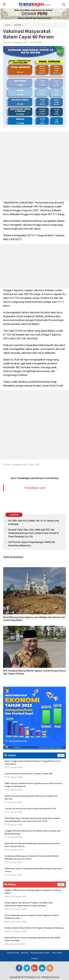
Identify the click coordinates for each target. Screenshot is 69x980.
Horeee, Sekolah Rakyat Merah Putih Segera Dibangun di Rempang (34, 928)
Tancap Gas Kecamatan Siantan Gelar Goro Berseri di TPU (30, 808)
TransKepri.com (35, 488)
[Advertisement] (34, 166)
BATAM (18, 25)
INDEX (61, 755)
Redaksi (25, 953)
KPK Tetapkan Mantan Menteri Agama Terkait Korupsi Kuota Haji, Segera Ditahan (34, 672)
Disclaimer (57, 953)
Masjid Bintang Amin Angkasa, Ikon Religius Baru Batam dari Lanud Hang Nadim (34, 619)
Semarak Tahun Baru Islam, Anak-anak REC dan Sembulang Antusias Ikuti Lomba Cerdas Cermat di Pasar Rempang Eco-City (33, 533)
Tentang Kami (13, 953)
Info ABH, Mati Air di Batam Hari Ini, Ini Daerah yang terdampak (34, 522)
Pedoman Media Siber (40, 953)
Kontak (34, 959)
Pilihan (10, 884)
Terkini (10, 755)
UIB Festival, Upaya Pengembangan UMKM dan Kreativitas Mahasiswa (32, 544)
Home (8, 25)
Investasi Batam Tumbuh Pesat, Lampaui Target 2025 (29, 774)
